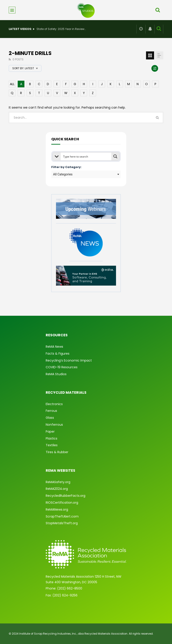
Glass (50, 418)
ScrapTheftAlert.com (62, 516)
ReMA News (54, 347)
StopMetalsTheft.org (62, 523)
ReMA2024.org (57, 489)
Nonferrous (54, 425)
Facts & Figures (58, 354)
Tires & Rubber (57, 452)
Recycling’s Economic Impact (69, 360)
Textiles (52, 445)
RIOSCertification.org (62, 503)
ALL (12, 84)
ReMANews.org (57, 509)
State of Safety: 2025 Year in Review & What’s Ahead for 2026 (61, 29)
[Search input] (86, 156)
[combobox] (86, 174)
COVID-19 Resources (62, 367)
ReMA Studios (56, 374)
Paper (50, 431)
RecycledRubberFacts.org (66, 496)
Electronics (54, 404)
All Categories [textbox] (63, 174)
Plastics (52, 438)
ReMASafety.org (58, 482)
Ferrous (51, 411)
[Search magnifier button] (115, 156)
